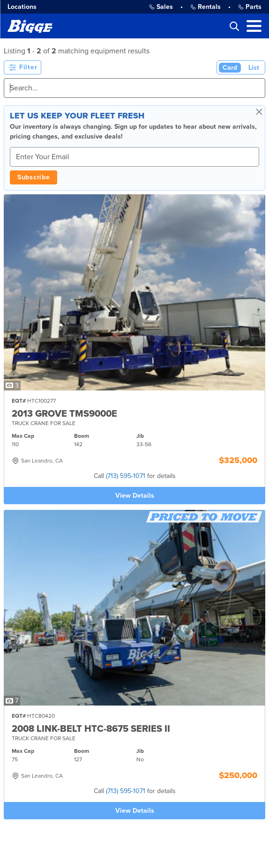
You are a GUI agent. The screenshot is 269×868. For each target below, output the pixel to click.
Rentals (205, 7)
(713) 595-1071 (126, 476)
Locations (22, 7)
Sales (161, 7)
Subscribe (34, 177)
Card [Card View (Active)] (230, 68)
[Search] (134, 88)
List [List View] (254, 68)
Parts (250, 7)
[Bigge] (30, 26)
